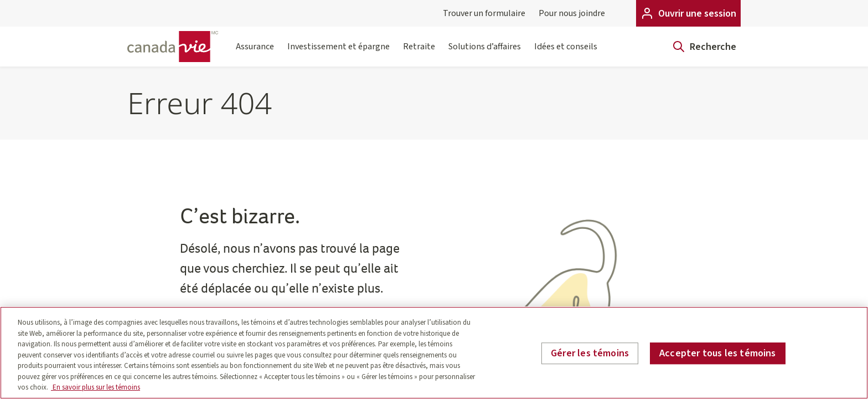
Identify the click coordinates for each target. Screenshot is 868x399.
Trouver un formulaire (484, 13)
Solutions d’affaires (485, 53)
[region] (434, 353)
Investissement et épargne (339, 53)
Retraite (419, 53)
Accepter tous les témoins (718, 353)
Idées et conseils (566, 53)
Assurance (255, 53)
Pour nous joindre (572, 13)
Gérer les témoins (590, 353)
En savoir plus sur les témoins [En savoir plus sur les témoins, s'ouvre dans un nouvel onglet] (95, 387)
